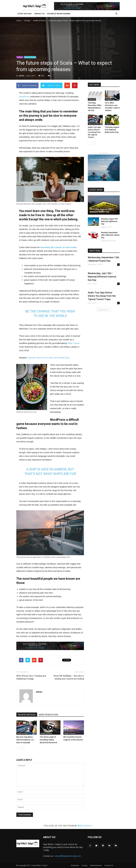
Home (19, 21)
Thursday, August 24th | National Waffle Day (101, 210)
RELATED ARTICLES (27, 715)
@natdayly (85, 825)
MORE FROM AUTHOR (49, 715)
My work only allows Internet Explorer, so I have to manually (25, 740)
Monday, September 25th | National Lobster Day (110, 235)
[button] (116, 14)
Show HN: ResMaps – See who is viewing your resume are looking (69, 677)
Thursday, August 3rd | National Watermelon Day (112, 130)
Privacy (85, 865)
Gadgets (109, 99)
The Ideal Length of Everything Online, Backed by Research (48, 740)
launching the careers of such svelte (58, 247)
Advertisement (96, 865)
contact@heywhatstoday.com (67, 856)
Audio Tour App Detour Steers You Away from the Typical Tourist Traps (102, 296)
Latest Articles (25, 14)
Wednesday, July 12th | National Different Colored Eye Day (102, 277)
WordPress (24, 96)
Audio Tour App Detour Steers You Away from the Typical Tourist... (94, 132)
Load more (104, 310)
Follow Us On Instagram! (59, 14)
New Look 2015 (94, 124)
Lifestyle (27, 21)
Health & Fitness (39, 21)
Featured (92, 99)
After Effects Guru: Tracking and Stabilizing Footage (31, 677)
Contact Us (39, 14)
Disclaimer (75, 865)
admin (22, 76)
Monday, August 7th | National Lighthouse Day (110, 221)
